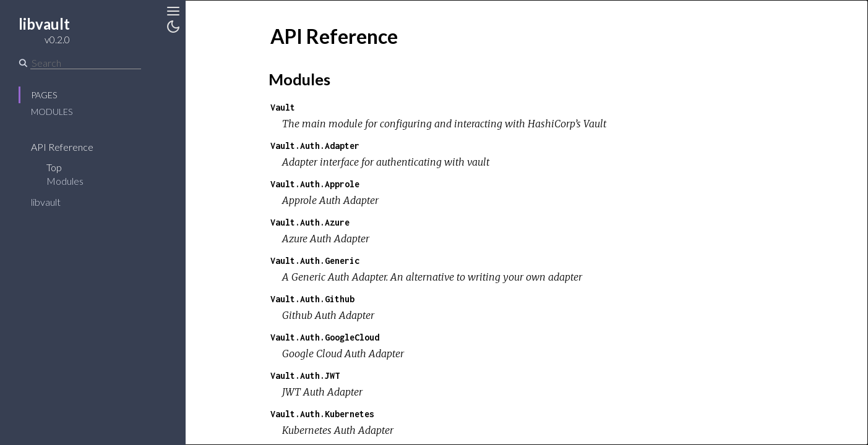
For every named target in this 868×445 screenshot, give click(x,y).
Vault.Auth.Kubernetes (322, 414)
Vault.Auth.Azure (310, 222)
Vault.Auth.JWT (305, 375)
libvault (46, 202)
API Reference (62, 147)
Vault (283, 107)
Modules (52, 112)
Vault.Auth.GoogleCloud (325, 337)
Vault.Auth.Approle (315, 184)
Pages (44, 95)
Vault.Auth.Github (312, 299)
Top (54, 167)
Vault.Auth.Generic (315, 261)
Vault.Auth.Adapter (315, 146)
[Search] (86, 63)
